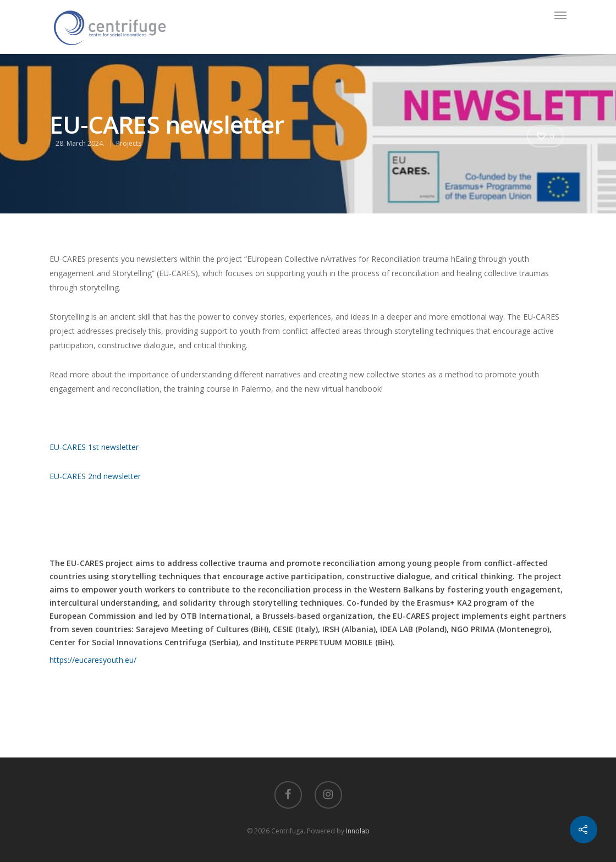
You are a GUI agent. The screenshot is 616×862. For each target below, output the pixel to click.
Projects (129, 143)
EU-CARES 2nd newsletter (95, 476)
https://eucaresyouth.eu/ (93, 660)
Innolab (358, 831)
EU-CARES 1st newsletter (94, 447)
